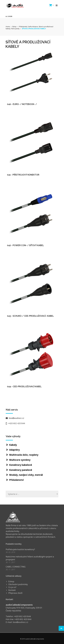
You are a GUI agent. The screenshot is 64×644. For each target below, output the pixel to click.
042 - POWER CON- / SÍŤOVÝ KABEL (25, 245)
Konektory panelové (21, 470)
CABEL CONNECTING (16, 567)
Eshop (14, 27)
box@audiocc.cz (16, 418)
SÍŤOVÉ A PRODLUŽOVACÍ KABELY (34, 29)
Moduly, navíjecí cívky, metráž (26, 475)
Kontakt (12, 590)
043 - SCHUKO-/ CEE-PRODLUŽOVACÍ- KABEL (30, 316)
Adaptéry (14, 450)
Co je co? (12, 587)
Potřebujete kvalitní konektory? (20, 549)
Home (8, 27)
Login (9, 16)
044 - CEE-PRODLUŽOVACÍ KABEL (24, 386)
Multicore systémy (20, 460)
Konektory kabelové (21, 465)
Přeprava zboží (15, 593)
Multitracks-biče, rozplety (24, 455)
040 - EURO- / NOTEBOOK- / (22, 104)
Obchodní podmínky (18, 584)
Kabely (13, 445)
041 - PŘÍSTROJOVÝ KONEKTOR (23, 175)
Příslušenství (16, 480)
